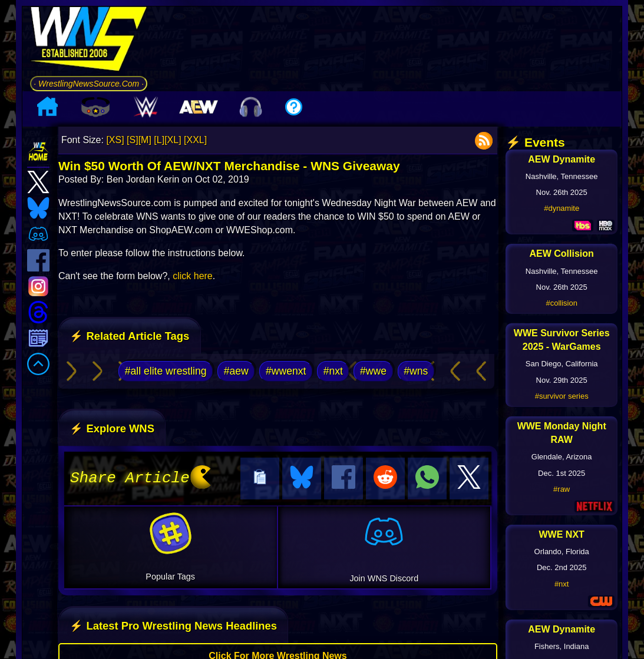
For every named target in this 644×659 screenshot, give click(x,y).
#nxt (333, 371)
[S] (133, 140)
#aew (236, 371)
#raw (562, 489)
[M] (145, 140)
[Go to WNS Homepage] (89, 41)
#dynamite (562, 208)
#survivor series (562, 396)
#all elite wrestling (166, 371)
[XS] (115, 140)
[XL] (173, 140)
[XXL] (195, 140)
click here (193, 276)
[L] (159, 140)
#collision (561, 303)
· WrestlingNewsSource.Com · (89, 84)
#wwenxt (286, 371)
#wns (416, 371)
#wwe (373, 371)
